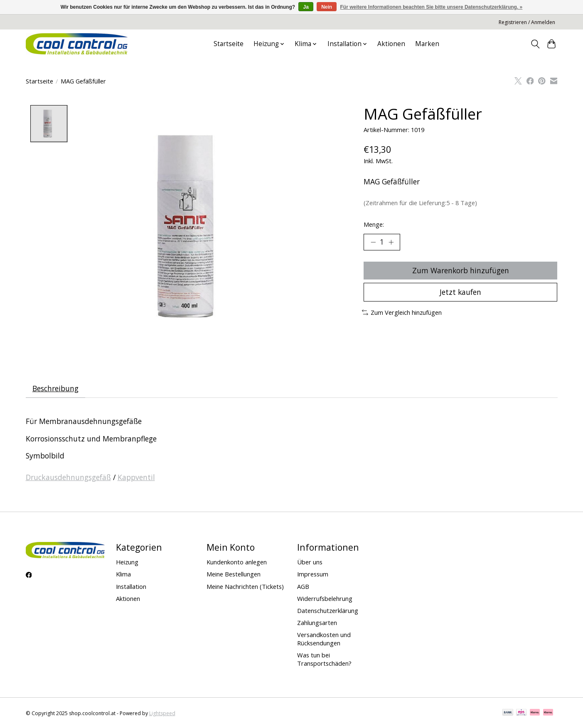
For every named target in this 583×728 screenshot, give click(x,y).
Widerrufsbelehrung (325, 598)
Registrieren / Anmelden (527, 22)
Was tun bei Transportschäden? (324, 659)
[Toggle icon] (535, 44)
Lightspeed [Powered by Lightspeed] (162, 714)
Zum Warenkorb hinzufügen (460, 270)
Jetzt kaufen (461, 292)
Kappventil (136, 477)
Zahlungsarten (317, 623)
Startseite (229, 44)
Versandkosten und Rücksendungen (324, 639)
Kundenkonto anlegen (237, 562)
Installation (131, 586)
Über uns (310, 562)
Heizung (127, 562)
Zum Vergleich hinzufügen (402, 313)
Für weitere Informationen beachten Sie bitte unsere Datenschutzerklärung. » (432, 7)
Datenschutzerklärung (328, 611)
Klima (123, 574)
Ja (306, 7)
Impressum (313, 574)
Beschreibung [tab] (55, 388)
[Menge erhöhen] (391, 242)
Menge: (374, 224)
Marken (427, 44)
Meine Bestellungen (234, 574)
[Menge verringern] (373, 242)
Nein (327, 7)
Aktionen (391, 44)
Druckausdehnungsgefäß (68, 477)
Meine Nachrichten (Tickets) (245, 586)
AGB (303, 586)
